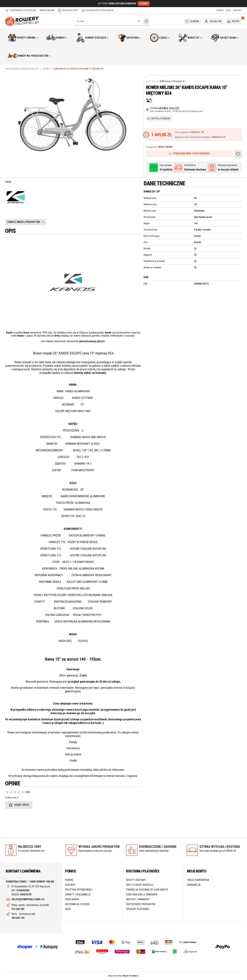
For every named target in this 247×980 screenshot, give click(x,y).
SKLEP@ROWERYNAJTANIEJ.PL (28, 899)
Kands (8, 182)
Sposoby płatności (138, 909)
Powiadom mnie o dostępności (189, 153)
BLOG (229, 10)
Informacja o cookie (77, 904)
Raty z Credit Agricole (140, 885)
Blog (68, 909)
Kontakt (70, 885)
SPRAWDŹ (144, 4)
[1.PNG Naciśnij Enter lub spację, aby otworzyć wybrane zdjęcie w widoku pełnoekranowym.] (73, 114)
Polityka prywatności (79, 890)
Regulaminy (72, 899)
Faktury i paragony (138, 899)
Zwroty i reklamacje (78, 894)
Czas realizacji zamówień (142, 894)
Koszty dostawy (136, 880)
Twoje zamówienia (198, 880)
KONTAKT (238, 10)
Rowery (46, 69)
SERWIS (220, 10)
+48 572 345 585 (47, 10)
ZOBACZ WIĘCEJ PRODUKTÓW (24, 222)
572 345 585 (18, 909)
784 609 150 (18, 918)
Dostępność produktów (141, 904)
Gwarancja (194, 885)
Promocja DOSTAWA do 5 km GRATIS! (147, 890)
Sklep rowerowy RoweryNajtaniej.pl (22, 69)
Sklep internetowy (122, 976)
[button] (146, 21)
